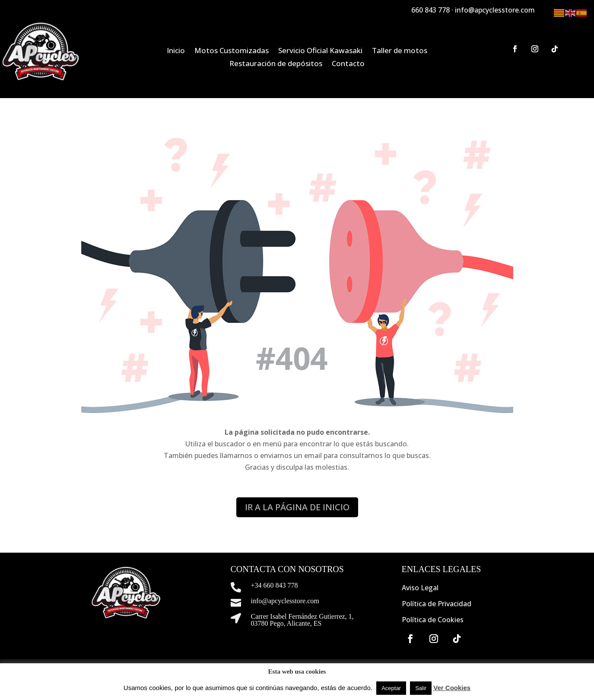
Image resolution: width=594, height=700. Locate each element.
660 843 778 (430, 10)
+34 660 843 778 (275, 585)
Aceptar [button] (391, 688)
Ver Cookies (452, 688)
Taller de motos (400, 51)
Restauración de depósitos (276, 64)
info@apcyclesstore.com (495, 10)
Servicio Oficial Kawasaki (320, 51)
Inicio (176, 51)
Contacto (348, 64)
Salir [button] (421, 688)
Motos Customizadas (232, 51)
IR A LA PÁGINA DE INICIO (297, 507)
